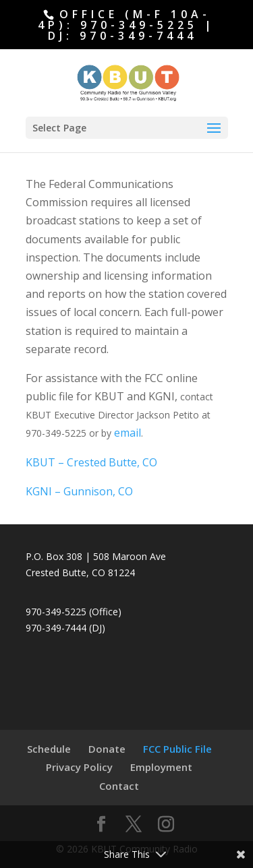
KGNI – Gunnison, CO (79, 491)
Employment (161, 767)
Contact (119, 786)
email (128, 433)
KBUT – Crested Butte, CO (91, 462)
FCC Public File (177, 749)
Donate (107, 749)
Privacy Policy (79, 767)
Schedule (49, 749)
